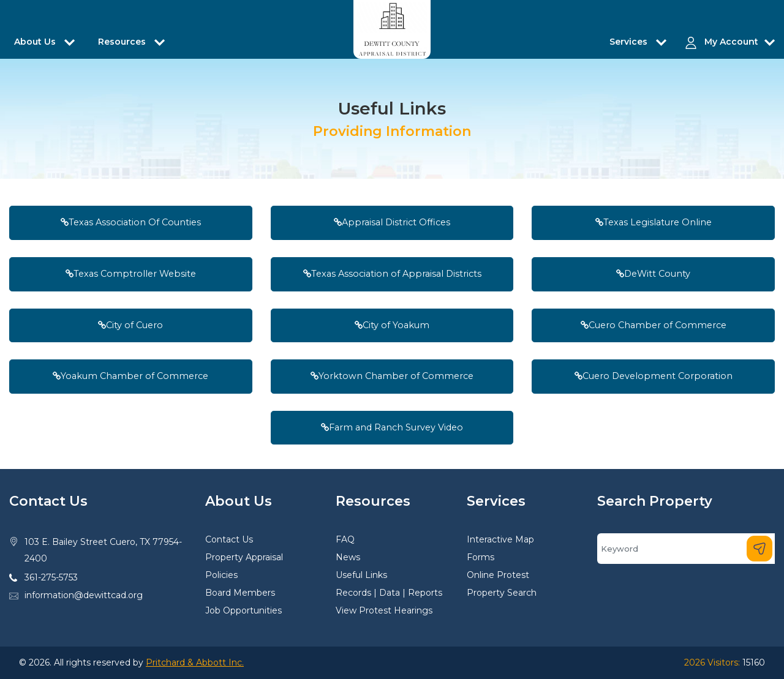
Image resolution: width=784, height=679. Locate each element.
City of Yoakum (392, 325)
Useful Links (361, 575)
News (348, 557)
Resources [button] (123, 42)
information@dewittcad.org (84, 595)
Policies (221, 575)
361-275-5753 (51, 577)
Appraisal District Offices (392, 222)
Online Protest (498, 575)
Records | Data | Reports (389, 593)
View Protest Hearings (384, 610)
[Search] (686, 549)
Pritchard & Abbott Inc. (195, 662)
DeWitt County (653, 274)
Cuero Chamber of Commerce (654, 325)
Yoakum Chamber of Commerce (130, 376)
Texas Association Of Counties (131, 222)
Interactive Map (500, 539)
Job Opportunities (243, 610)
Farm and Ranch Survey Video (392, 427)
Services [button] (630, 42)
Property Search (502, 593)
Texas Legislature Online (654, 222)
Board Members (240, 593)
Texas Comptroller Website (131, 274)
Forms (481, 557)
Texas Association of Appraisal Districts (392, 274)
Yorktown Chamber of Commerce (392, 376)
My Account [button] (731, 42)
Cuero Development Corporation (654, 376)
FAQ (345, 539)
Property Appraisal (244, 557)
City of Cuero (130, 325)
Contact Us (229, 539)
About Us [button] (36, 42)
